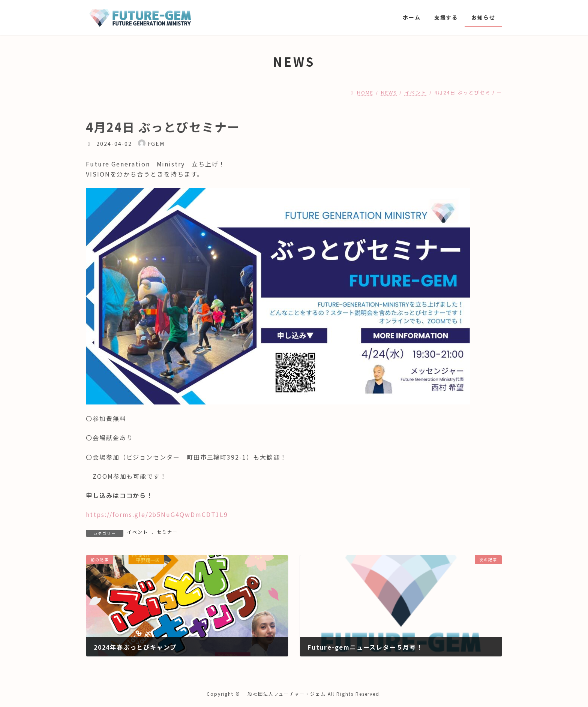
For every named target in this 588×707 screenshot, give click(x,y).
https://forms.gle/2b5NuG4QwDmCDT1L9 (157, 514)
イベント (138, 532)
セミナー (167, 532)
